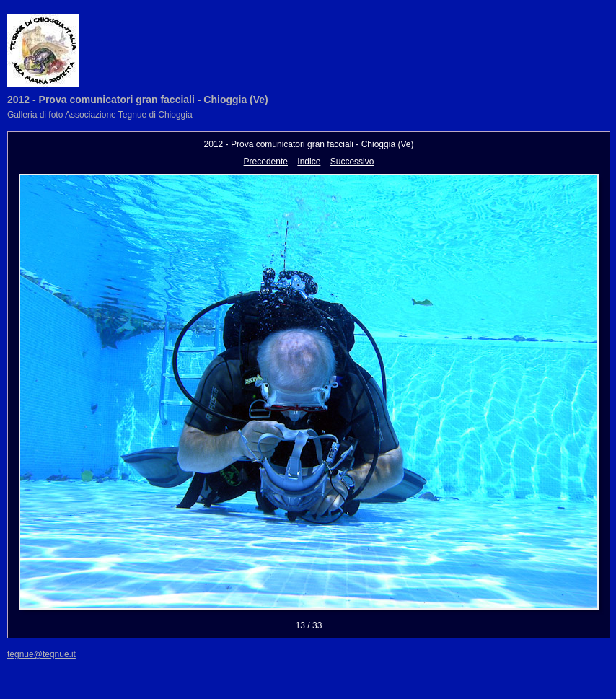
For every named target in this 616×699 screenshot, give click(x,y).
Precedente (266, 162)
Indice (309, 162)
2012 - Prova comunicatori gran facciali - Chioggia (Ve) (138, 100)
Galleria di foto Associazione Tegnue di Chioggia (100, 115)
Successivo (352, 162)
